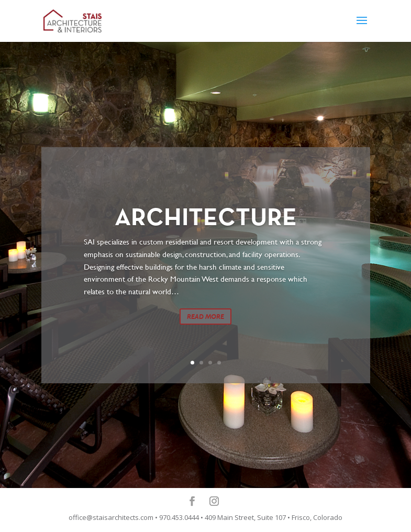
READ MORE (205, 318)
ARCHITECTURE (206, 220)
